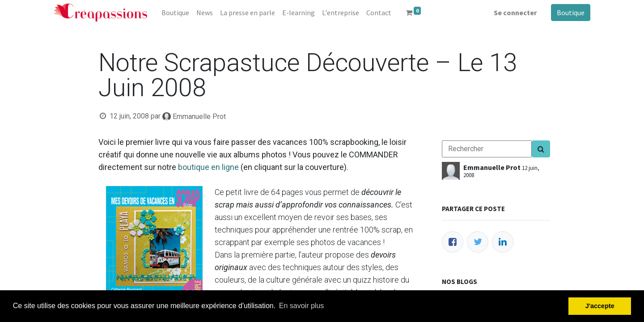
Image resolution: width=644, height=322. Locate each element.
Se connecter (515, 13)
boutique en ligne (208, 167)
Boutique (571, 13)
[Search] (541, 149)
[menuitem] (175, 13)
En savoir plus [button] (302, 306)
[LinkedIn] (503, 242)
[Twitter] (478, 242)
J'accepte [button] (600, 306)
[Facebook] (453, 242)
